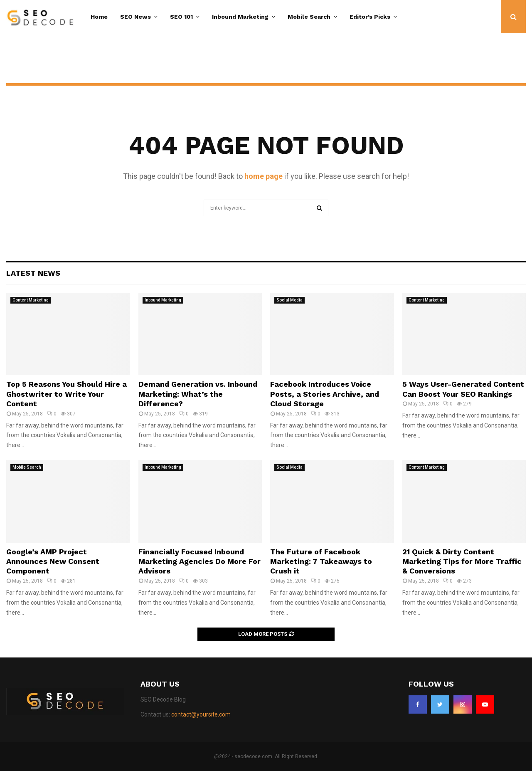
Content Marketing (31, 300)
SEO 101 (181, 17)
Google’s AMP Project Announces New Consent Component (53, 561)
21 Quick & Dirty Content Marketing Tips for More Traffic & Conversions (462, 561)
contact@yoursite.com (201, 714)
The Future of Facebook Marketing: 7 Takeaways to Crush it (321, 561)
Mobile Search (309, 17)
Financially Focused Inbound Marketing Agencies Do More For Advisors (199, 561)
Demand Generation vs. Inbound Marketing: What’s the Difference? (198, 394)
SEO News (135, 17)
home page (264, 176)
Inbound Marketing (240, 17)
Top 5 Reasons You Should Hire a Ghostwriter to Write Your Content (66, 394)
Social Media (289, 300)
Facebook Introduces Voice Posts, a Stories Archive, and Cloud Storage (325, 394)
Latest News (33, 273)
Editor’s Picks (370, 17)
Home (99, 17)
